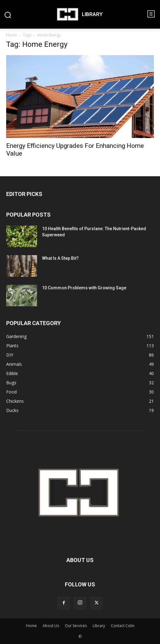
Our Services (76, 626)
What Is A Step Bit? (60, 258)
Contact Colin (123, 626)
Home (12, 35)
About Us (51, 626)
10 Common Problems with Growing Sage (84, 288)
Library (99, 626)
